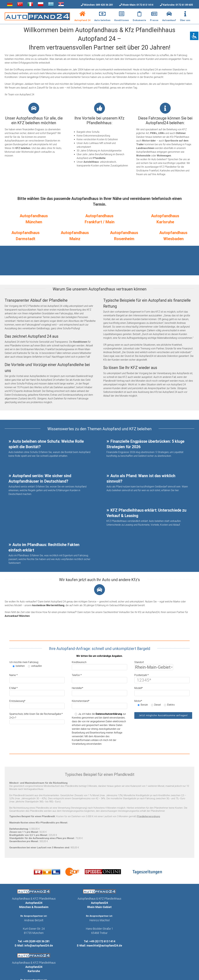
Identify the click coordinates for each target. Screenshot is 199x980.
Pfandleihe (99, 158)
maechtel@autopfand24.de (104, 945)
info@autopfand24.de (39, 945)
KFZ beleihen (23, 148)
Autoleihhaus (91, 162)
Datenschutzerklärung (109, 714)
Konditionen (80, 342)
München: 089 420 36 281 (98, 5)
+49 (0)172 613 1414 (102, 941)
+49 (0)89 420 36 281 (36, 941)
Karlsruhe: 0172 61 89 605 (178, 5)
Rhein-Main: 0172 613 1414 (138, 5)
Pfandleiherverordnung (148, 816)
